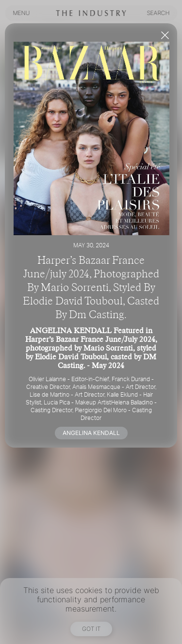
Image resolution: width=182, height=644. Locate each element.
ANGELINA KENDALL (91, 433)
